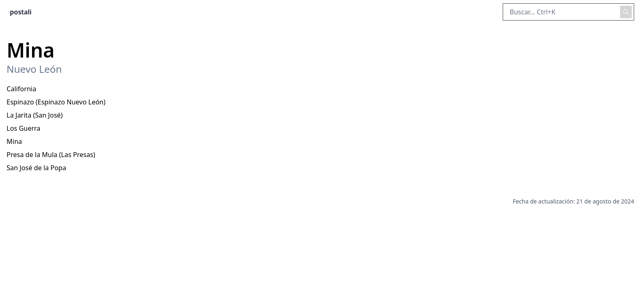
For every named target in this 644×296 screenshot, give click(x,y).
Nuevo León (34, 69)
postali (21, 12)
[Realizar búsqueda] (626, 12)
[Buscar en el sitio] (568, 12)
